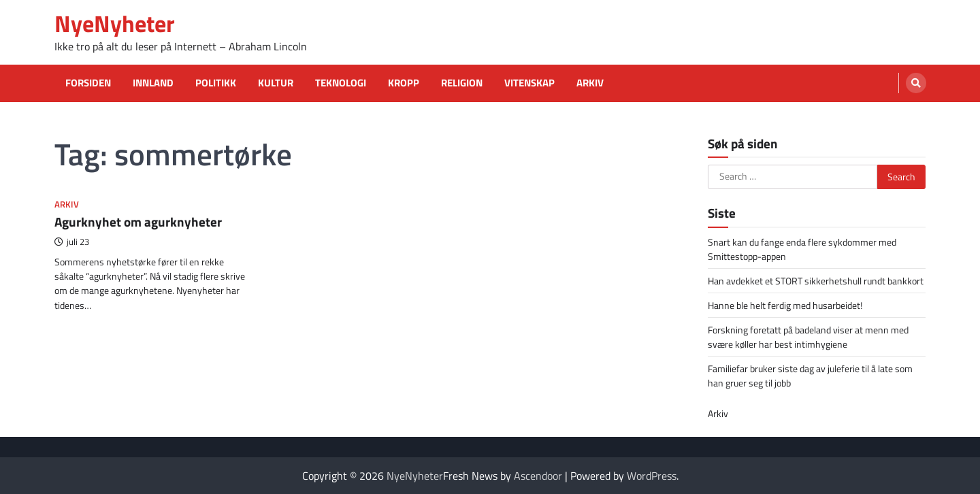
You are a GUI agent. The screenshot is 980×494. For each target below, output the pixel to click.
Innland (153, 83)
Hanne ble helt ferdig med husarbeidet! (785, 305)
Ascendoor (538, 476)
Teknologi (341, 83)
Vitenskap (529, 83)
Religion (462, 83)
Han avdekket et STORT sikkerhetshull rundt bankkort (816, 281)
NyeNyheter (115, 23)
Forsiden (88, 83)
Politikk (216, 83)
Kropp (404, 83)
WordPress (652, 476)
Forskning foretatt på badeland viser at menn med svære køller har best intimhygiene (808, 337)
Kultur (276, 83)
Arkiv (590, 83)
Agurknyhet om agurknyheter (138, 221)
